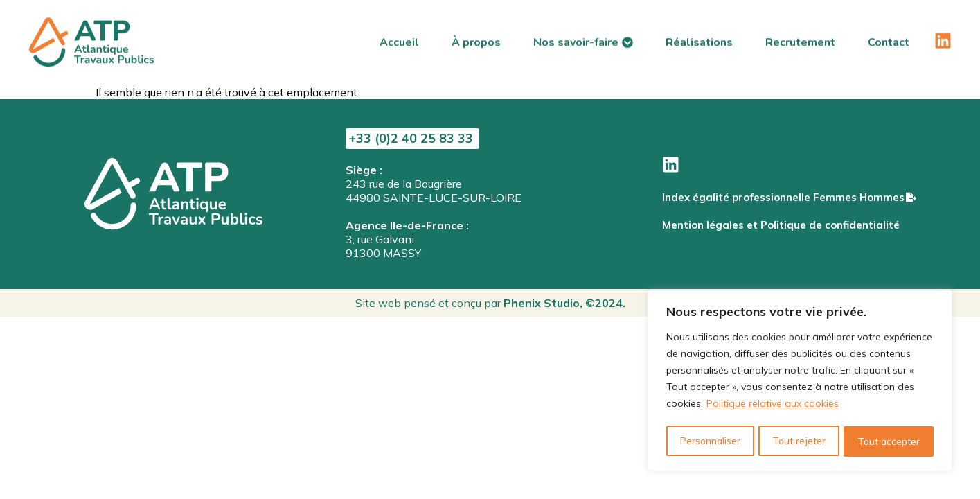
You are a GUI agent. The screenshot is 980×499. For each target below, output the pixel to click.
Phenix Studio (542, 303)
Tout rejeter (798, 441)
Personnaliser (710, 441)
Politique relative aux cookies (773, 407)
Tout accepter (889, 441)
